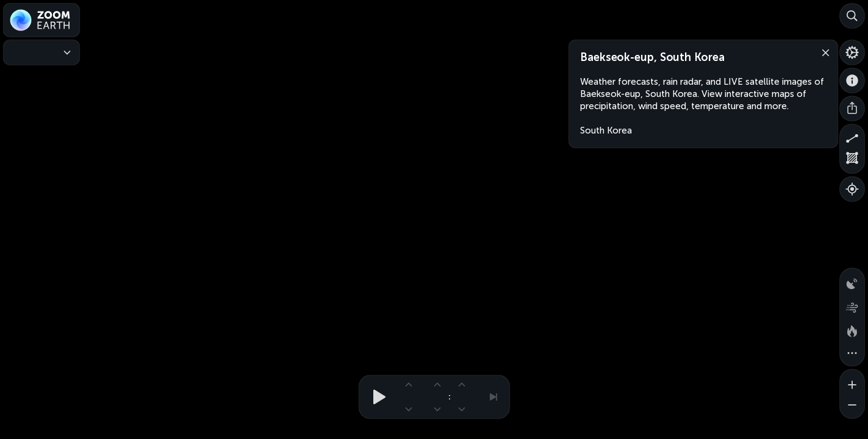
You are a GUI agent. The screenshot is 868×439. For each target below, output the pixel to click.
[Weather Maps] (41, 52)
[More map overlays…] (852, 354)
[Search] (852, 16)
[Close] (823, 52)
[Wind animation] (852, 305)
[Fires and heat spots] (852, 329)
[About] (852, 80)
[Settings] (852, 52)
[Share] (852, 109)
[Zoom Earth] (41, 20)
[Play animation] (376, 397)
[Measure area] (852, 161)
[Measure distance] (852, 137)
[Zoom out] (852, 406)
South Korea (606, 130)
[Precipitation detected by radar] (852, 280)
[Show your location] (852, 189)
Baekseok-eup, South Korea (652, 57)
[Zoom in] (852, 382)
